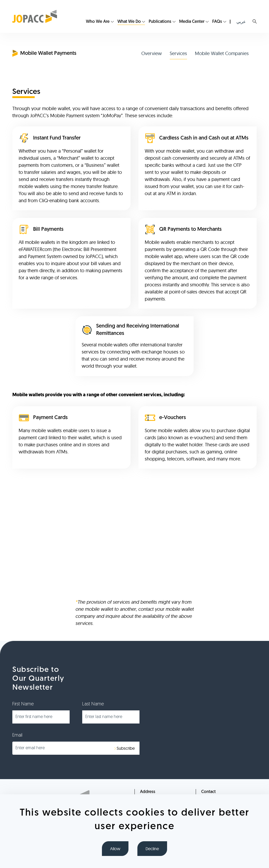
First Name (23, 704)
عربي (241, 22)
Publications (160, 22)
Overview (152, 53)
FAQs (217, 22)
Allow (115, 849)
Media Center (192, 22)
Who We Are (98, 22)
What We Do (129, 22)
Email (17, 735)
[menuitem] (100, 22)
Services (178, 53)
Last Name (93, 704)
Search (255, 22)
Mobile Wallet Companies (222, 53)
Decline (152, 849)
